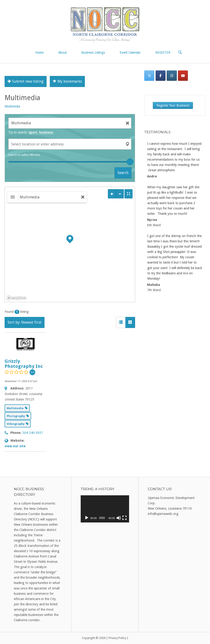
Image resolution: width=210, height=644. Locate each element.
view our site (15, 446)
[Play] (87, 518)
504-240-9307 (33, 433)
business (46, 132)
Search (123, 173)
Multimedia (12, 106)
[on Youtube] (183, 76)
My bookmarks (67, 81)
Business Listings (93, 52)
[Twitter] (149, 76)
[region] (70, 244)
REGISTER (163, 52)
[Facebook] (161, 76)
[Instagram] (172, 76)
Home (39, 52)
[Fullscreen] (124, 518)
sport (33, 132)
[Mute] (119, 518)
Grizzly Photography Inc (24, 364)
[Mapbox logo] (16, 298)
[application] (105, 509)
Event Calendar (130, 52)
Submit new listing (26, 81)
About (62, 52)
